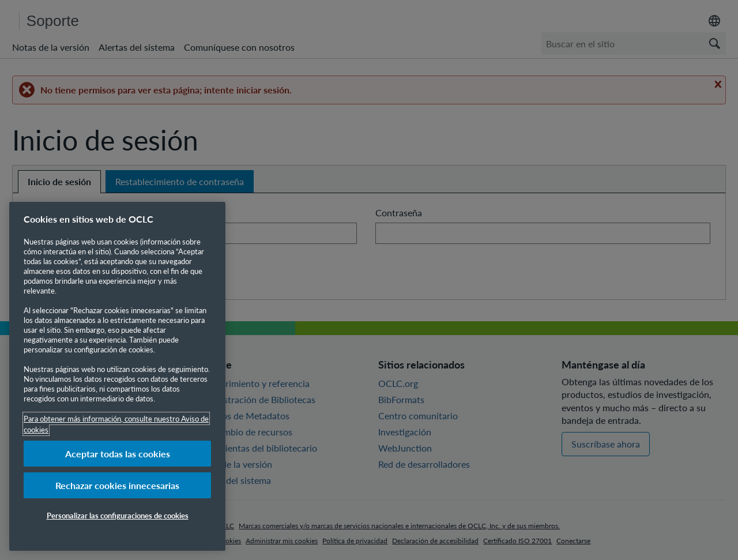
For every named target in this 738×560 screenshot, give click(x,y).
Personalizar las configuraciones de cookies (118, 515)
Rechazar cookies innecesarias (117, 485)
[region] (117, 376)
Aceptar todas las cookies (118, 454)
